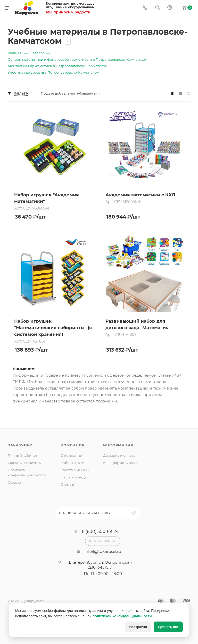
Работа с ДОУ (72, 463)
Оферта (14, 482)
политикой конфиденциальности (122, 616)
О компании (71, 455)
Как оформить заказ (121, 463)
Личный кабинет (23, 455)
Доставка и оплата (119, 455)
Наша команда (74, 477)
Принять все (168, 627)
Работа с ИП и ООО (77, 470)
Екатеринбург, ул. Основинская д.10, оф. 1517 (100, 565)
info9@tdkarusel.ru (103, 551)
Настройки (138, 627)
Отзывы (67, 484)
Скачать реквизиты (25, 463)
